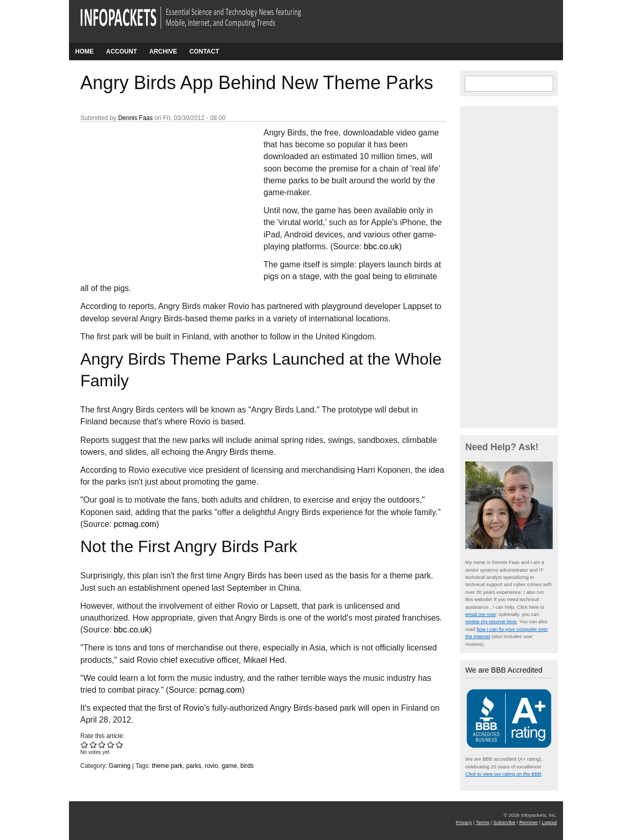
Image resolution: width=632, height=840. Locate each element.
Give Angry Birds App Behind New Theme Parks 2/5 (93, 744)
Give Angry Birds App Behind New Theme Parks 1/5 (85, 744)
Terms (483, 822)
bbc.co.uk (381, 246)
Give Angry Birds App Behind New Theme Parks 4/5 (111, 744)
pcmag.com (135, 524)
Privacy (464, 822)
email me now (480, 614)
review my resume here (491, 621)
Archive (163, 52)
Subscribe (505, 822)
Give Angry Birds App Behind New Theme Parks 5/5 (120, 744)
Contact (204, 52)
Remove (529, 822)
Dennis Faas (135, 118)
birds (247, 766)
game (229, 766)
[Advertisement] (157, 195)
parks (194, 766)
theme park (167, 766)
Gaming (119, 766)
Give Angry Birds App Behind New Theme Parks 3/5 (102, 744)
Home (84, 52)
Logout (549, 822)
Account (121, 52)
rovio (212, 766)
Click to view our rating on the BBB (503, 774)
